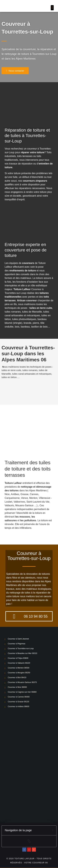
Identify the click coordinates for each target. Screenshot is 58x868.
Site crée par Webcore (29, 854)
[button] (52, 8)
